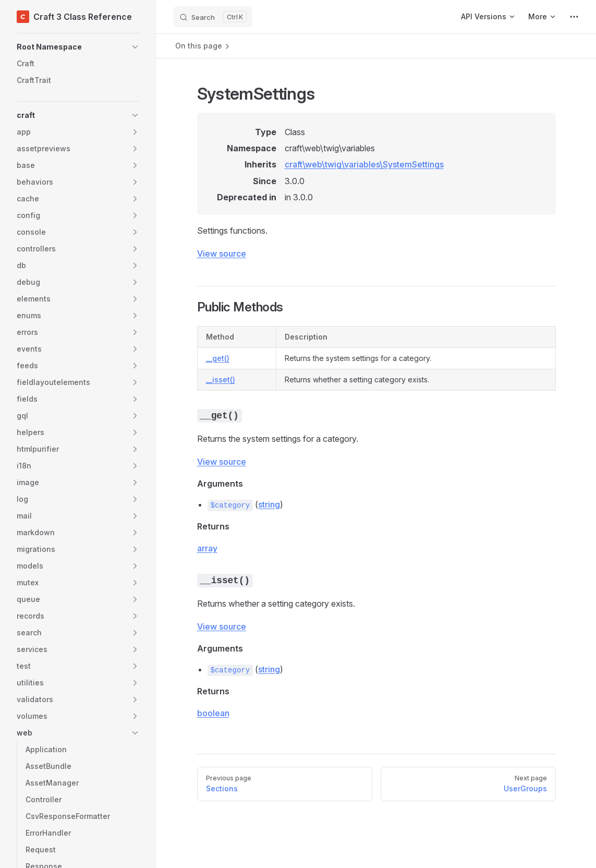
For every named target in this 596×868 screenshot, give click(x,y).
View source (222, 254)
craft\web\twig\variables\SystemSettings (364, 164)
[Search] (213, 17)
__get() (218, 358)
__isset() (221, 379)
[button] (78, 47)
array (207, 548)
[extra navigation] (574, 17)
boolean (213, 713)
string (269, 504)
